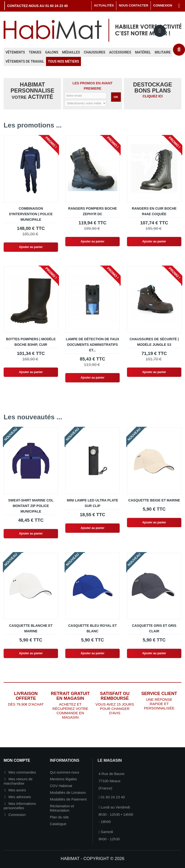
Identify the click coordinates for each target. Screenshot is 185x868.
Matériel (143, 52)
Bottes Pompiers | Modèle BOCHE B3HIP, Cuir (31, 342)
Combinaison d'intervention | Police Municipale (31, 214)
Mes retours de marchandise (18, 781)
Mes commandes (22, 772)
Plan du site (59, 817)
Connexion (17, 815)
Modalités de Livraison (68, 792)
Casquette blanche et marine (31, 628)
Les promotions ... (33, 125)
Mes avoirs (17, 790)
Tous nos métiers (63, 61)
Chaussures (95, 52)
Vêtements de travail (25, 61)
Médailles (71, 52)
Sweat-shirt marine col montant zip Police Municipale (31, 506)
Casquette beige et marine (154, 500)
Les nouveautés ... (33, 417)
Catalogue (58, 824)
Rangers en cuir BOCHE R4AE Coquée (154, 211)
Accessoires (120, 52)
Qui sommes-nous (65, 772)
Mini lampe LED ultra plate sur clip (93, 503)
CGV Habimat (61, 786)
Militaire (163, 52)
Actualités (104, 5)
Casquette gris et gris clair (154, 628)
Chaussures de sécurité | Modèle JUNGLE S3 (154, 342)
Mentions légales (63, 779)
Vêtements (15, 52)
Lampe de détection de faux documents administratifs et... (92, 345)
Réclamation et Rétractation (62, 808)
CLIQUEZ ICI (153, 96)
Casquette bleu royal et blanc (92, 628)
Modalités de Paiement (68, 799)
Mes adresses (20, 797)
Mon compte (17, 760)
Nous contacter (133, 5)
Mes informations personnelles (20, 806)
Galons (52, 52)
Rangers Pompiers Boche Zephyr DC (92, 211)
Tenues (35, 52)
